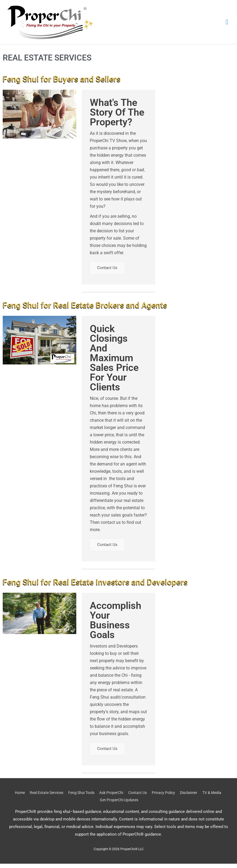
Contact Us (108, 269)
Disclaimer (207, 797)
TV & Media (96, 805)
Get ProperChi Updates (133, 805)
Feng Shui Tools (91, 797)
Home (24, 797)
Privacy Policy (180, 797)
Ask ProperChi (124, 797)
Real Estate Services (53, 797)
